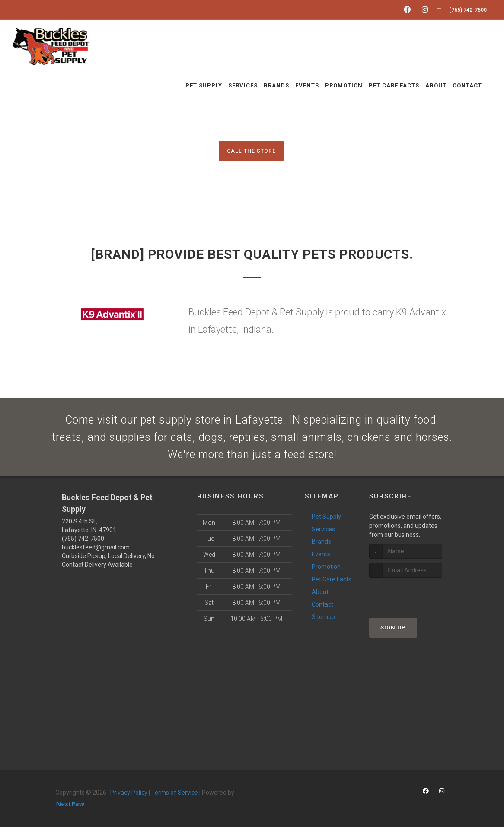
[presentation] (415, 605)
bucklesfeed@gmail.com (96, 559)
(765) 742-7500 (83, 550)
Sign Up (393, 639)
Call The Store (251, 151)
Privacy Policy (129, 804)
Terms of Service (175, 804)
